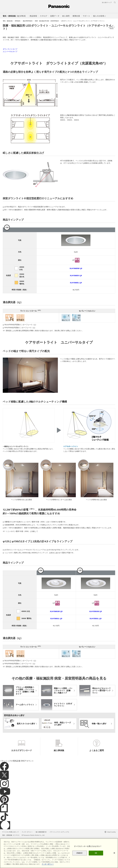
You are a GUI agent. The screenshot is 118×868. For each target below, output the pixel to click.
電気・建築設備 (8, 21)
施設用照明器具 (28, 21)
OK (96, 853)
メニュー (112, 27)
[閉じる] (114, 853)
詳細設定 (80, 853)
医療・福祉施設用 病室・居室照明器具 (47, 21)
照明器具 (18, 21)
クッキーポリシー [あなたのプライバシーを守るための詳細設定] (48, 864)
